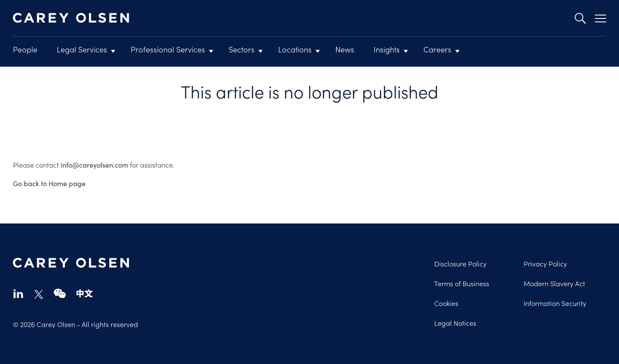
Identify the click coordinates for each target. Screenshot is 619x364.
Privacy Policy (545, 263)
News (345, 49)
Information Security (555, 303)
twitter (39, 294)
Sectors (242, 49)
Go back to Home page (49, 183)
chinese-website (85, 293)
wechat (60, 293)
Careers (437, 49)
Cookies (446, 303)
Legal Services (82, 49)
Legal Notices (455, 323)
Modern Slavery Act (554, 283)
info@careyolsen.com (94, 165)
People (25, 49)
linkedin (18, 293)
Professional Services (168, 49)
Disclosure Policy (460, 263)
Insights (387, 49)
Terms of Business (462, 283)
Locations (295, 49)
